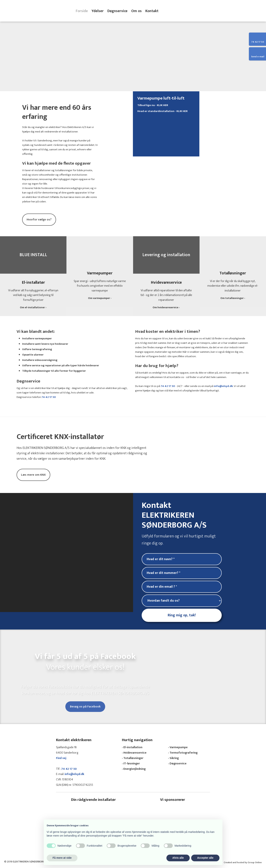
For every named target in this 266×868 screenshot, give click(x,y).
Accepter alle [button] (205, 858)
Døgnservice (117, 11)
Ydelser (98, 11)
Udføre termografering (37, 349)
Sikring (174, 758)
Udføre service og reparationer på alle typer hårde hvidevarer (61, 365)
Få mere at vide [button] (62, 858)
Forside (82, 11)
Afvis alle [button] (178, 858)
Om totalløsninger (232, 298)
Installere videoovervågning (40, 360)
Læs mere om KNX (33, 475)
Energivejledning (134, 769)
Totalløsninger (133, 758)
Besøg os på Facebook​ (85, 707)
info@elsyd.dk (223, 386)
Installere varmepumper (37, 338)
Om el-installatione (32, 307)
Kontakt (152, 11)
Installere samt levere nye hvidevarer (45, 344)
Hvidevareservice (135, 753)
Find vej (61, 758)
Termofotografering (184, 753)
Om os (136, 11)
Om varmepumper (99, 298)
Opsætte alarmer (33, 355)
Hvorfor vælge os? (39, 220)
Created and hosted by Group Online (243, 862)
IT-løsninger (132, 764)
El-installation (133, 747)
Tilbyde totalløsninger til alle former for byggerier (54, 371)
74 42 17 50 (49, 397)
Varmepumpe (179, 747)
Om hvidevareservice (165, 307)
